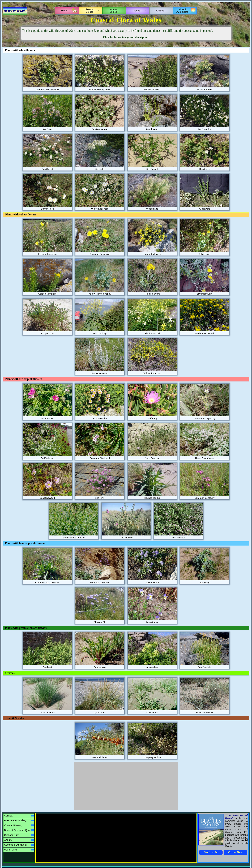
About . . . (19, 840)
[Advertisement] (126, 786)
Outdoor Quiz (19, 835)
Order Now (236, 852)
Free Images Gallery (19, 820)
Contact (19, 816)
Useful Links (19, 850)
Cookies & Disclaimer (19, 845)
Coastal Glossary (19, 825)
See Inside (211, 852)
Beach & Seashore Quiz (19, 830)
